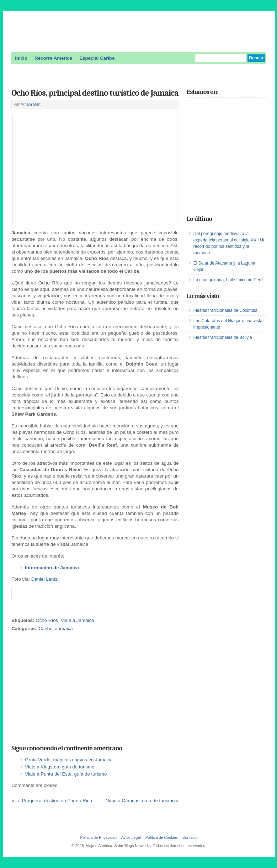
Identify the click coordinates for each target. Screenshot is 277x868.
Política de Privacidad (98, 837)
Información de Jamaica (52, 568)
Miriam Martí (31, 104)
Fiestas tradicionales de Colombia (225, 310)
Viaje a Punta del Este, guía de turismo (66, 774)
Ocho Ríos (47, 620)
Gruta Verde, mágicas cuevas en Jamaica (69, 760)
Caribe (45, 629)
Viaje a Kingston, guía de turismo (60, 767)
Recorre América (53, 58)
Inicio (21, 58)
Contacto (190, 837)
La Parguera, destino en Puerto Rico (54, 801)
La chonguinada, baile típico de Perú (228, 280)
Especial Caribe (97, 58)
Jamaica (64, 629)
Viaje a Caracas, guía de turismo (140, 801)
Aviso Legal (131, 837)
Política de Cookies (162, 837)
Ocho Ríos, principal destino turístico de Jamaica (95, 93)
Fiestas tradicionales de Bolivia (223, 337)
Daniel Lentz (44, 579)
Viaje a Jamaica (78, 620)
